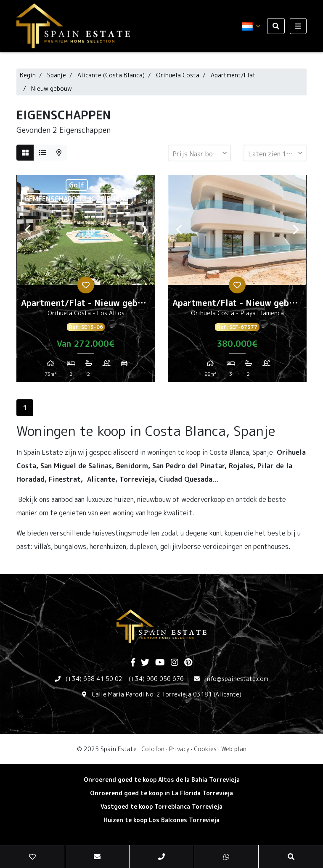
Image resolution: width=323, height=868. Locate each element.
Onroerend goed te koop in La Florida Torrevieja (161, 793)
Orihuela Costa (178, 75)
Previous (27, 230)
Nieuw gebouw (52, 88)
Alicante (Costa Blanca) (111, 75)
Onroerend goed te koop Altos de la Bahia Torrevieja (162, 780)
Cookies (205, 749)
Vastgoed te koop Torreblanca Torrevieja (161, 806)
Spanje (57, 75)
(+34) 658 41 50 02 (94, 679)
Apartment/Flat (233, 75)
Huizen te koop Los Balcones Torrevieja (161, 820)
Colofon (153, 749)
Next (144, 230)
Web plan (234, 749)
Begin (28, 75)
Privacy (179, 749)
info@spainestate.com (237, 679)
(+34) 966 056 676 (156, 679)
